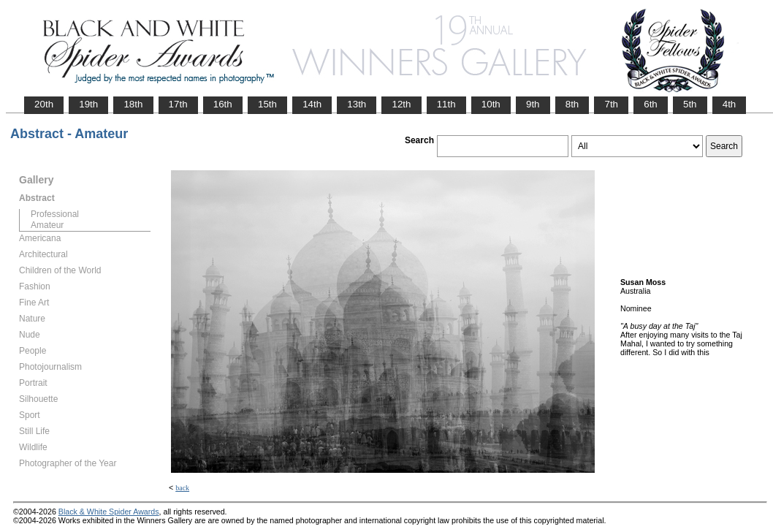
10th (491, 104)
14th (312, 104)
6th (651, 104)
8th (572, 104)
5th (690, 104)
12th (401, 104)
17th (178, 104)
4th (730, 104)
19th (88, 104)
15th (267, 104)
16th (223, 104)
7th (611, 104)
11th (446, 104)
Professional (55, 214)
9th (533, 104)
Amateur (47, 225)
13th (357, 104)
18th (133, 104)
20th (44, 104)
